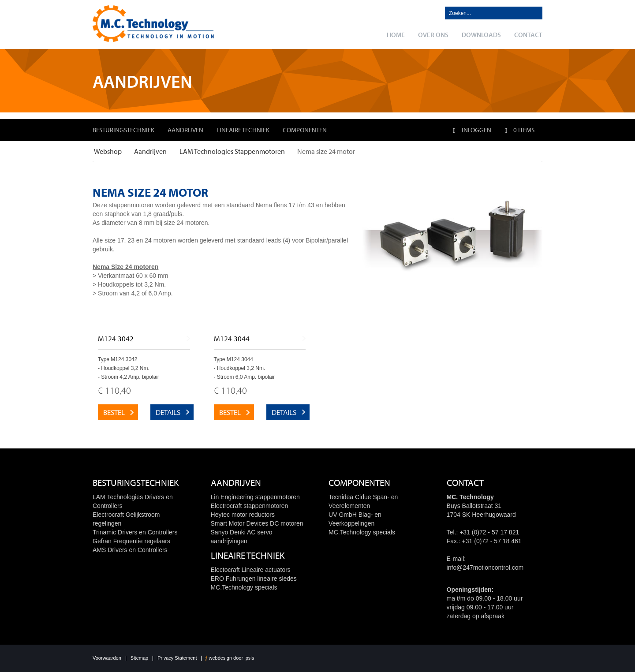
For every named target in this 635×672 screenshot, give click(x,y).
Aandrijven (185, 130)
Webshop (108, 151)
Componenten (305, 130)
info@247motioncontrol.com (485, 567)
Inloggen (472, 130)
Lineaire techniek (243, 130)
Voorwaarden (107, 658)
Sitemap (139, 658)
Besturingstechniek (123, 130)
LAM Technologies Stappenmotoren (232, 151)
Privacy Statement (177, 658)
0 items (519, 130)
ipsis (249, 658)
